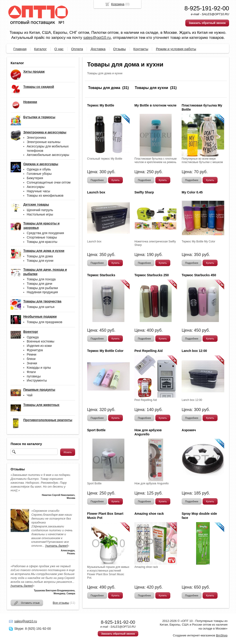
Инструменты (37, 380)
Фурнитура (35, 350)
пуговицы (34, 376)
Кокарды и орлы (39, 368)
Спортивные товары (42, 237)
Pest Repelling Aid (148, 351)
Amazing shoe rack (149, 514)
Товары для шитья (41, 307)
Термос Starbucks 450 (199, 275)
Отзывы (119, 49)
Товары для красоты (42, 242)
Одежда (33, 337)
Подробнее (97, 180)
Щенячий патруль (40, 210)
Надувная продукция (42, 292)
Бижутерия (35, 178)
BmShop (222, 635)
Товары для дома (40, 256)
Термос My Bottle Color (105, 351)
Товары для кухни (40, 261)
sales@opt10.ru (97, 38)
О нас (59, 49)
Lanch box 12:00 (194, 351)
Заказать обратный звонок (207, 23)
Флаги (31, 372)
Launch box (96, 192)
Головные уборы (39, 174)
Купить (116, 180)
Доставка (98, 49)
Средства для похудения (45, 233)
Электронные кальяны (44, 142)
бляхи (31, 359)
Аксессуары (36, 187)
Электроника (36, 138)
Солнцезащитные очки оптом (49, 182)
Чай (30, 395)
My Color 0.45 (192, 192)
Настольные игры (40, 214)
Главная (20, 49)
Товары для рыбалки (42, 288)
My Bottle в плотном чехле (155, 105)
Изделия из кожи (39, 346)
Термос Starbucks (101, 275)
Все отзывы (61, 603)
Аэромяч (189, 430)
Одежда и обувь (39, 169)
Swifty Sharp (144, 192)
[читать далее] (56, 546)
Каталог (40, 49)
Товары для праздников (44, 322)
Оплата (77, 49)
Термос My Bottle (101, 105)
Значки (32, 363)
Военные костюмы (41, 341)
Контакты (141, 49)
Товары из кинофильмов (45, 195)
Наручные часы (38, 191)
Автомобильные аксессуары (48, 155)
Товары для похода (41, 279)
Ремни (32, 354)
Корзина (118, 4)
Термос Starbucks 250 (152, 275)
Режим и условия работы (176, 49)
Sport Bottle (96, 430)
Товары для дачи (40, 284)
